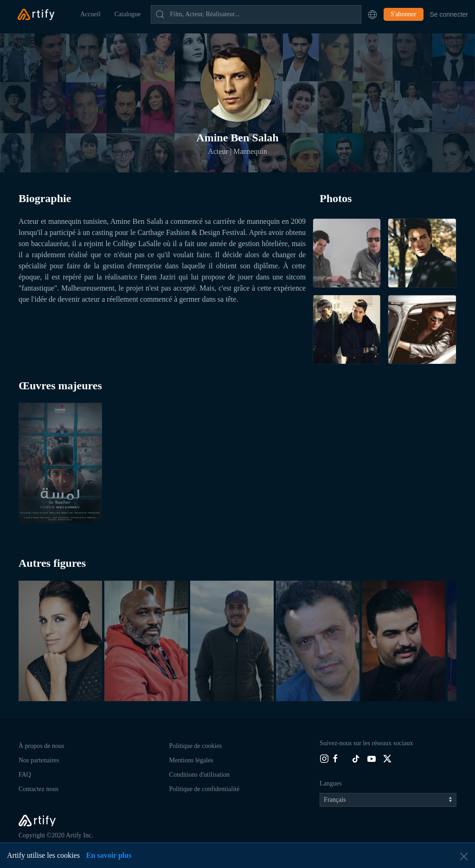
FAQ (25, 775)
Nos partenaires (39, 760)
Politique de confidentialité (205, 789)
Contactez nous (39, 789)
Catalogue (128, 14)
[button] (372, 14)
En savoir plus (109, 855)
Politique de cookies (196, 746)
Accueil (90, 14)
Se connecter (449, 14)
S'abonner (403, 14)
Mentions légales (191, 760)
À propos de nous (41, 746)
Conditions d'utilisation (199, 775)
